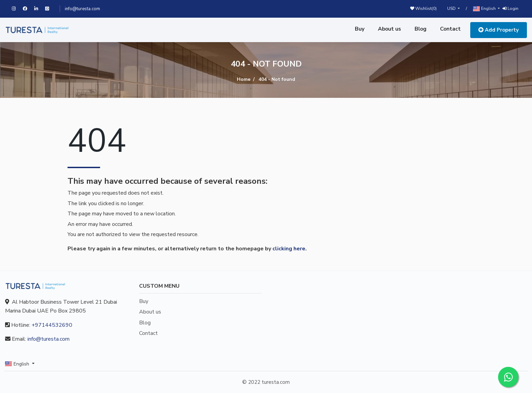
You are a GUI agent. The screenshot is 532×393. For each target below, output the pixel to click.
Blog (421, 29)
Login (510, 8)
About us (389, 29)
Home (244, 79)
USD (452, 8)
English (485, 9)
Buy (360, 29)
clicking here (289, 249)
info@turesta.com (82, 9)
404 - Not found (277, 79)
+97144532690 (52, 325)
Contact (450, 29)
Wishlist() (423, 8)
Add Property (499, 30)
